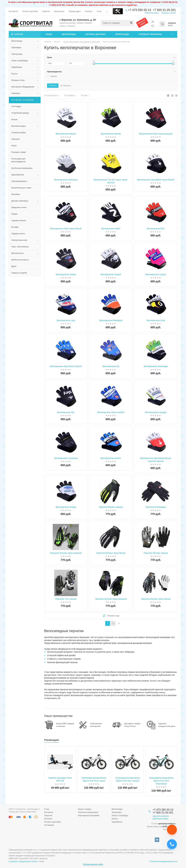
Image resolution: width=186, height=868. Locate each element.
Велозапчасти (17, 253)
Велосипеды (69, 34)
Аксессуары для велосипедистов (18, 160)
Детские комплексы (20, 201)
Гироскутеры (17, 54)
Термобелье (17, 67)
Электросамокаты (19, 181)
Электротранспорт (19, 240)
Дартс (14, 266)
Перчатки (15, 139)
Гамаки (14, 214)
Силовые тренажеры (150, 34)
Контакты (48, 819)
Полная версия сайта (93, 864)
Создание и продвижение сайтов (23, 861)
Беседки (15, 227)
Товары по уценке (19, 273)
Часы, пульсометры (20, 247)
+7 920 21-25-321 (164, 10)
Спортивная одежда (20, 113)
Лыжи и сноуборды (20, 61)
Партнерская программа (89, 815)
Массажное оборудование (23, 87)
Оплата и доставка (52, 822)
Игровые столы (18, 80)
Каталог (19, 34)
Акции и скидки (84, 809)
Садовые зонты (18, 234)
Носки (14, 146)
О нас (47, 809)
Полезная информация (88, 812)
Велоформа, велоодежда (22, 100)
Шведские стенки (19, 207)
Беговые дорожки (96, 34)
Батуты (14, 74)
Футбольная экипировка (22, 168)
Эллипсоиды (122, 34)
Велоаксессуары (19, 126)
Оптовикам (49, 825)
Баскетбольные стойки (21, 188)
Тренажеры (16, 47)
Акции (49, 34)
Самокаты (16, 93)
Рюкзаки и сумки (19, 152)
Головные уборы (19, 133)
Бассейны (16, 194)
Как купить (49, 812)
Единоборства (18, 175)
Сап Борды (16, 106)
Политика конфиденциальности (163, 861)
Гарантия (48, 815)
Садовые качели (19, 220)
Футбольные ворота (20, 260)
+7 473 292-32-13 (139, 10)
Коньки (14, 119)
